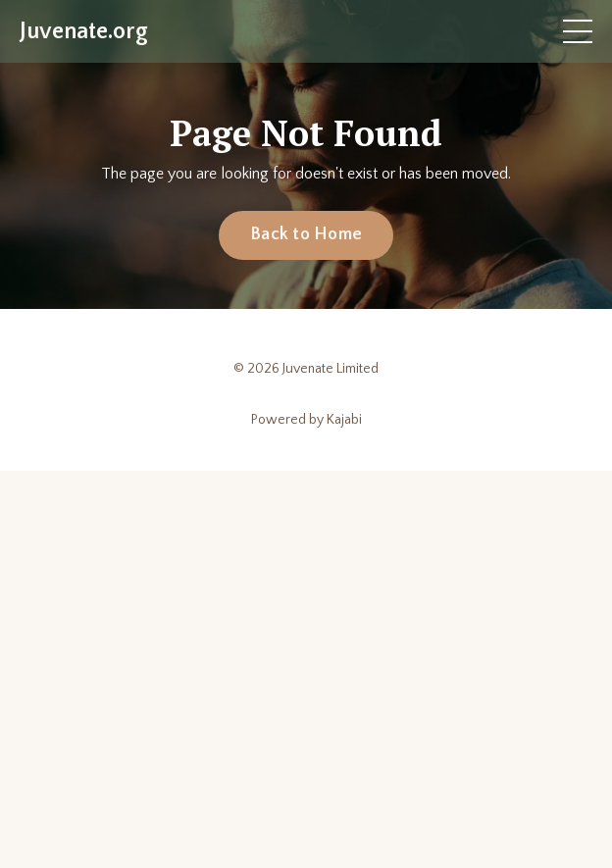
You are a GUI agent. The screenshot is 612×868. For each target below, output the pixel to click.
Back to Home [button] (306, 234)
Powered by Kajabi (306, 420)
